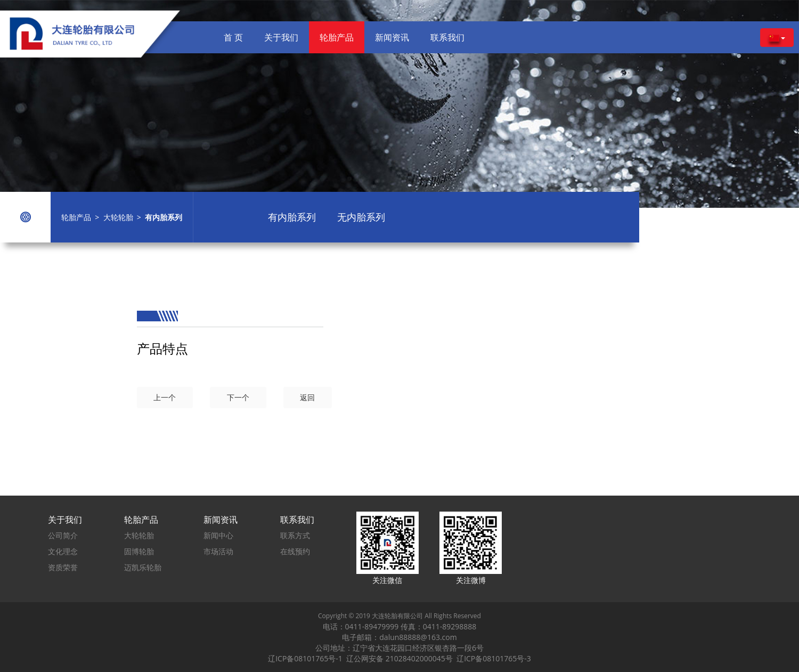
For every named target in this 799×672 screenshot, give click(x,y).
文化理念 (63, 551)
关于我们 (281, 37)
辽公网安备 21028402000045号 (401, 658)
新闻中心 (218, 535)
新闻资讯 (392, 37)
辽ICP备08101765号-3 (494, 658)
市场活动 (218, 551)
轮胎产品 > (82, 217)
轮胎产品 (337, 37)
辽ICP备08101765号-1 (307, 658)
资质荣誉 (63, 567)
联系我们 (447, 37)
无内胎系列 (361, 217)
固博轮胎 (139, 551)
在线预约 (295, 551)
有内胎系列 (292, 217)
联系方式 (295, 535)
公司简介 (63, 535)
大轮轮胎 (118, 217)
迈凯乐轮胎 (143, 567)
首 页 (233, 37)
